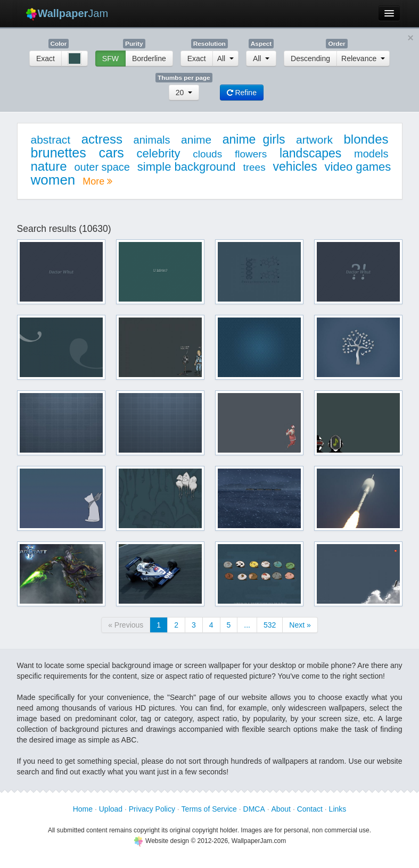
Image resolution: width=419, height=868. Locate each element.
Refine (242, 93)
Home (83, 809)
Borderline (149, 59)
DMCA (254, 809)
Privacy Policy (152, 809)
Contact (310, 809)
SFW (110, 59)
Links (338, 809)
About (281, 809)
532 (270, 625)
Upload (111, 809)
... (247, 625)
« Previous (126, 625)
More (97, 181)
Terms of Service (209, 809)
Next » (300, 625)
